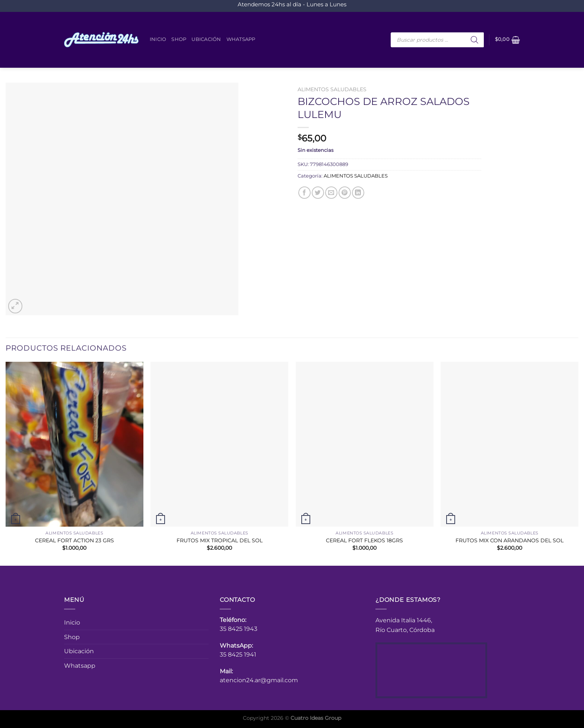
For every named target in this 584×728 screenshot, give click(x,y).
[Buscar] (475, 40)
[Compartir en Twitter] (318, 193)
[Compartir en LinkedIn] (358, 193)
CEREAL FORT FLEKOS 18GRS (364, 540)
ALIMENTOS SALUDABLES (332, 89)
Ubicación (206, 39)
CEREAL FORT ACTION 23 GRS (74, 540)
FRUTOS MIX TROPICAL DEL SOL (220, 540)
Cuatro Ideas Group (316, 718)
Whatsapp (241, 39)
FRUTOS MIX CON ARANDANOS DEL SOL (510, 540)
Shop (179, 39)
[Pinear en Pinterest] (345, 193)
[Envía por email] (331, 193)
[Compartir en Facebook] (304, 193)
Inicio (158, 39)
